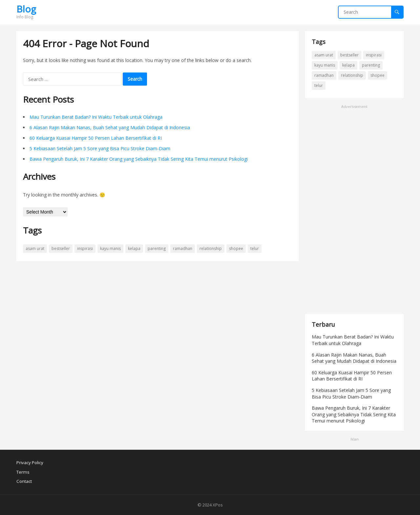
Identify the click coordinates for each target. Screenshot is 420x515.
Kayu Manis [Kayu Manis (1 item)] (110, 248)
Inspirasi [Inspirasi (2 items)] (85, 248)
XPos (218, 505)
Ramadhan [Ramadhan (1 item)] (183, 248)
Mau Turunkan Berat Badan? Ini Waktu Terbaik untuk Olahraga (96, 117)
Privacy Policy (30, 463)
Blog (26, 9)
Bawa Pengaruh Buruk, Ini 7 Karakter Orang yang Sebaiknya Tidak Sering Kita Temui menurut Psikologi (139, 159)
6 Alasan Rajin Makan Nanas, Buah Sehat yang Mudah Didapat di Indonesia (110, 127)
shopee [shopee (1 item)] (236, 248)
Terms (23, 472)
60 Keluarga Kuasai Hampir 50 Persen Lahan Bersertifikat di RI (96, 138)
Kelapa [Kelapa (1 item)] (134, 248)
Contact (24, 481)
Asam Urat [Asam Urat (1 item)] (35, 248)
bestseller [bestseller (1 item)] (61, 248)
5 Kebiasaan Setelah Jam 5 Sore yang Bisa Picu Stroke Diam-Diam (100, 148)
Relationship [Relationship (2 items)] (211, 248)
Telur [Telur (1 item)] (255, 248)
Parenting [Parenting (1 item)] (157, 248)
